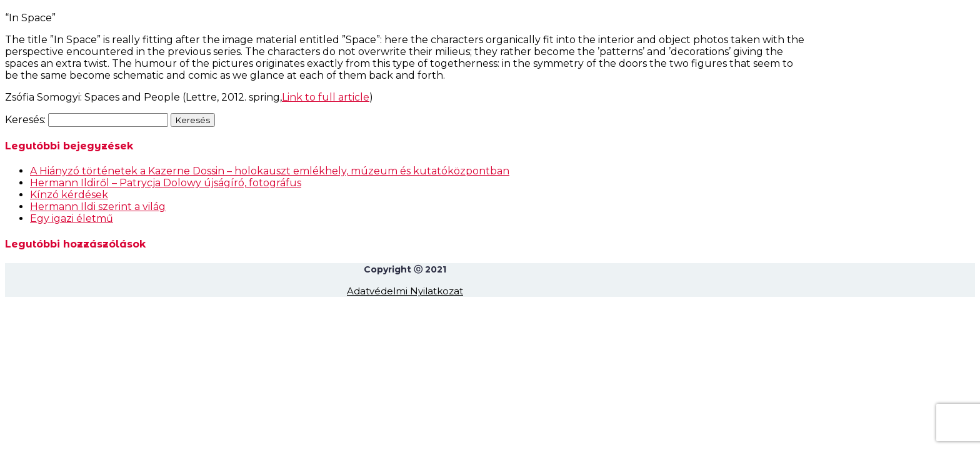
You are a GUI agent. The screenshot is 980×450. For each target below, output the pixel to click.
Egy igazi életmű (72, 218)
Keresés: (25, 120)
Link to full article (326, 97)
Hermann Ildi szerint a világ (98, 207)
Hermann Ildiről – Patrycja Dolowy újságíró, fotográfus (166, 183)
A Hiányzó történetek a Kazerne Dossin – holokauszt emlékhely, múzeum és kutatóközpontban (270, 171)
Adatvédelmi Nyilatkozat (405, 291)
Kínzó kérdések (69, 195)
